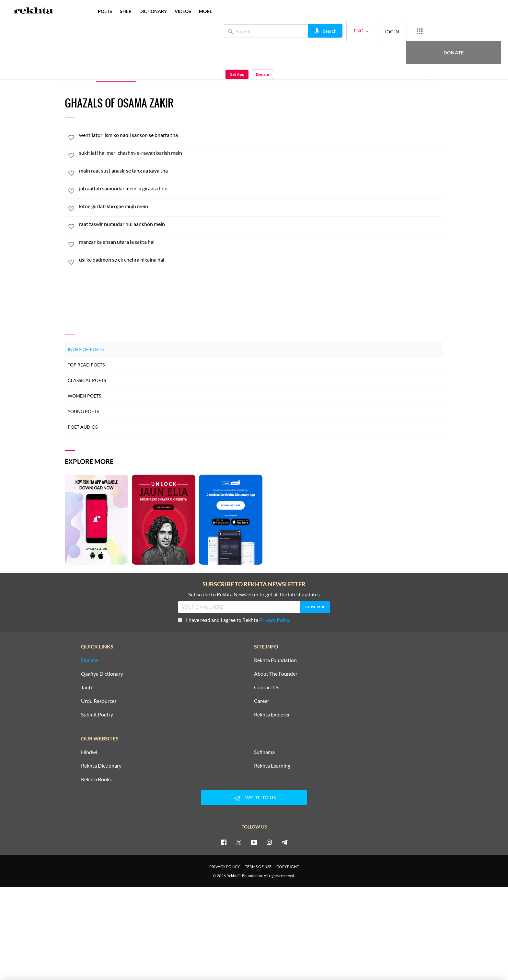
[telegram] (284, 842)
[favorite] (71, 139)
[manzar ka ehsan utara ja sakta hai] (261, 242)
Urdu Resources (99, 701)
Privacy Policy (275, 620)
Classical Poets (87, 380)
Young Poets (83, 411)
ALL (82, 72)
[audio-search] (303, 31)
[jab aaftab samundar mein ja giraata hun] (261, 188)
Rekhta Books (96, 779)
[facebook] (224, 842)
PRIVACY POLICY (225, 867)
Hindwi (89, 752)
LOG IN (370, 31)
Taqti (87, 687)
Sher (153, 72)
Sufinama (264, 752)
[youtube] (254, 842)
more (206, 11)
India (132, 54)
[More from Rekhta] (398, 31)
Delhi (121, 54)
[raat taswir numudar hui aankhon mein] (261, 224)
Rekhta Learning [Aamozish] (272, 766)
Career (262, 701)
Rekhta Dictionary (101, 766)
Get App (466, 31)
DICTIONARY (153, 11)
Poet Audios (83, 427)
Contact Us (267, 687)
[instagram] (269, 842)
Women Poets (84, 396)
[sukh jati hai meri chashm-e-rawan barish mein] (261, 153)
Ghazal (116, 72)
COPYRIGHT (288, 867)
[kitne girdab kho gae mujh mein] (261, 206)
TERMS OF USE (258, 867)
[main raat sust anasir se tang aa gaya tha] (261, 171)
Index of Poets (86, 349)
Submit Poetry (97, 715)
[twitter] (239, 842)
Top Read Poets (86, 365)
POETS (105, 11)
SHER (126, 11)
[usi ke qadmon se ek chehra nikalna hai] (261, 260)
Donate (432, 31)
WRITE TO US (254, 798)
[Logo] (33, 11)
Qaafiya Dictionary (102, 674)
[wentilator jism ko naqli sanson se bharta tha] (261, 135)
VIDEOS (183, 11)
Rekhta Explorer (272, 715)
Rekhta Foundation (275, 660)
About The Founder (276, 674)
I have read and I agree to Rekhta (234, 620)
